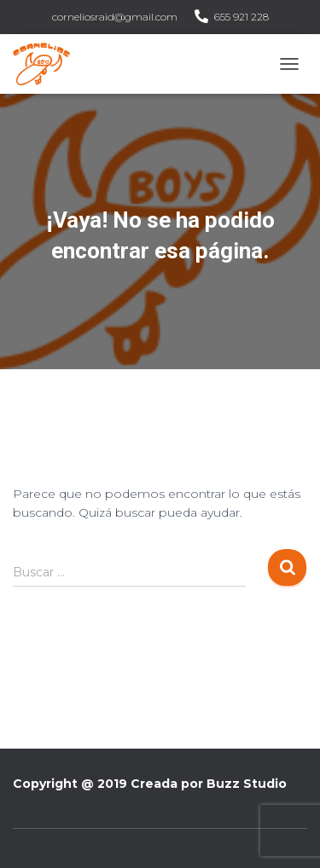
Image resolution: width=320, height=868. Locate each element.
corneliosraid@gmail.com (115, 17)
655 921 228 (241, 17)
